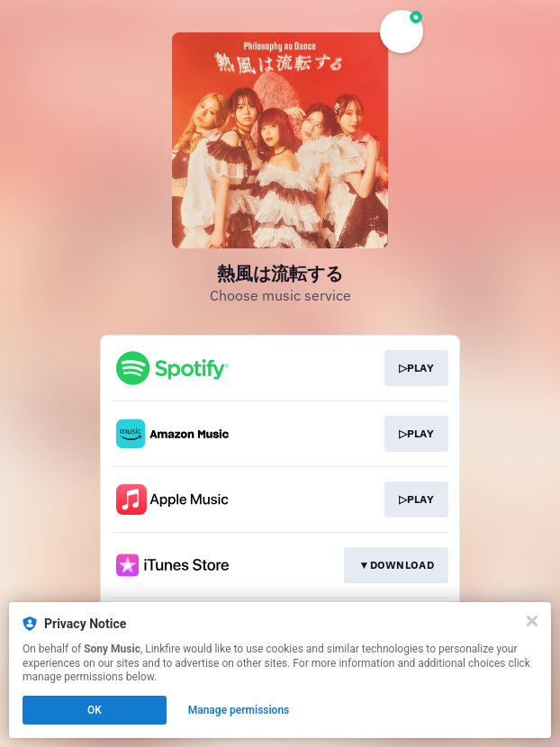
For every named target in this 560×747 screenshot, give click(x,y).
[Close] (532, 621)
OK (95, 710)
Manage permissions (239, 710)
